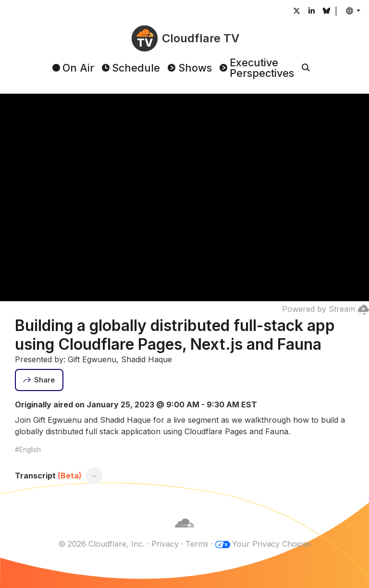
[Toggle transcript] (94, 476)
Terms (197, 544)
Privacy (165, 544)
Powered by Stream (326, 309)
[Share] (39, 380)
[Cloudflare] (184, 532)
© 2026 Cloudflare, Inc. (101, 544)
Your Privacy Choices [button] (271, 544)
